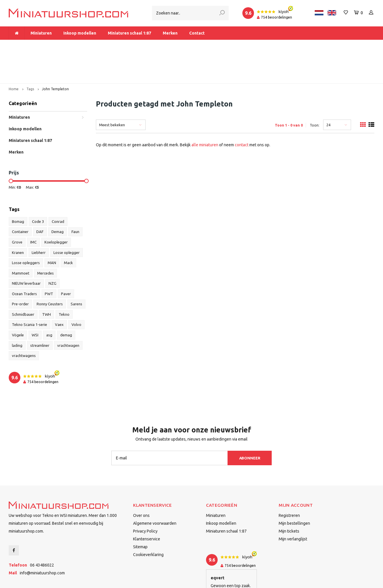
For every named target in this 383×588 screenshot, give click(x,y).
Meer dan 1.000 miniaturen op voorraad (49, 45)
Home (14, 57)
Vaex (59, 293)
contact (242, 113)
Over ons (141, 484)
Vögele (18, 303)
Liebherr (39, 221)
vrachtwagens (24, 324)
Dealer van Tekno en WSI (257, 45)
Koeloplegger (56, 210)
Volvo (76, 293)
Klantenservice (147, 507)
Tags (30, 57)
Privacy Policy (145, 499)
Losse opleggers (26, 231)
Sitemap (140, 515)
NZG (52, 251)
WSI (35, 303)
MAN (52, 231)
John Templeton (55, 57)
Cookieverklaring (148, 523)
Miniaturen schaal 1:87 (129, 33)
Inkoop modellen (80, 33)
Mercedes (45, 241)
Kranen (18, 221)
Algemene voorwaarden (155, 491)
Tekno (64, 282)
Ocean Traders (24, 262)
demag (66, 303)
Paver (66, 262)
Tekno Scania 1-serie (29, 293)
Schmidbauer (23, 282)
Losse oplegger (67, 221)
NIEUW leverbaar (26, 251)
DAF (40, 200)
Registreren (289, 484)
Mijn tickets (289, 499)
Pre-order (20, 272)
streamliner (40, 313)
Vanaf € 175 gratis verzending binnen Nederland (160, 45)
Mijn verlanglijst (293, 507)
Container (20, 200)
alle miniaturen (205, 113)
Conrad (58, 190)
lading (17, 313)
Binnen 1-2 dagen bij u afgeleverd (339, 45)
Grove (17, 210)
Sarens (76, 272)
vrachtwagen (68, 313)
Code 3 (38, 190)
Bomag (18, 190)
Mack (68, 231)
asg (49, 303)
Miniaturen (41, 33)
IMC (33, 210)
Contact (197, 33)
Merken (170, 33)
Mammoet (21, 241)
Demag (58, 200)
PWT (49, 262)
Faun (75, 200)
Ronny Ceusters (50, 272)
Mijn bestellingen (294, 491)
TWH (46, 282)
